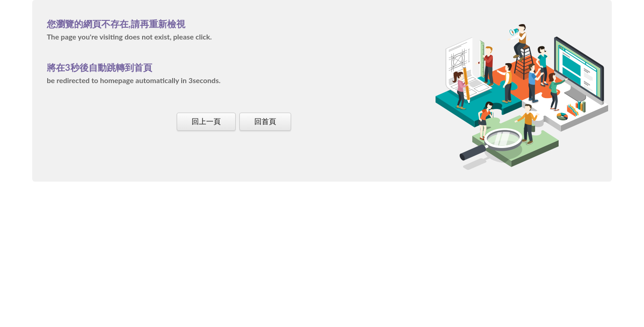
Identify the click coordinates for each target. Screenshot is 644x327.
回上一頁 (206, 121)
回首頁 (265, 121)
